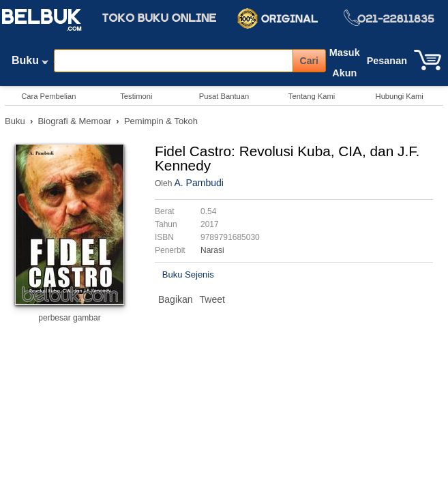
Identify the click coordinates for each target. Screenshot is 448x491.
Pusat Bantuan (224, 96)
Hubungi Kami (400, 96)
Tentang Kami (312, 96)
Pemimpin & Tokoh (161, 121)
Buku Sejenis (188, 274)
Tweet (212, 299)
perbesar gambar (69, 318)
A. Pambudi (198, 183)
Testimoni (136, 96)
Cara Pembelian (48, 96)
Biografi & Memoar (74, 121)
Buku (30, 63)
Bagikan (176, 299)
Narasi (212, 250)
